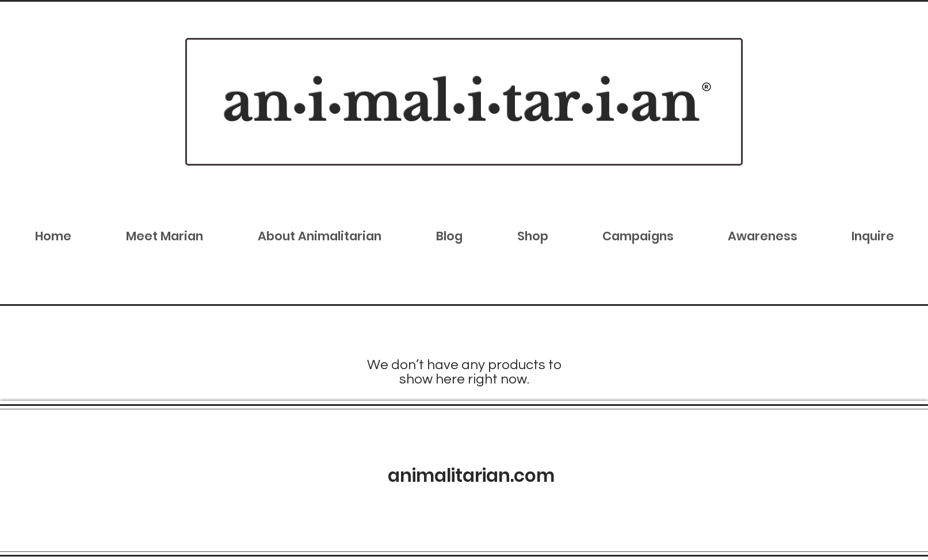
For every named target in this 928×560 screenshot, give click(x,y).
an (257, 102)
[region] (464, 102)
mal (397, 102)
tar (541, 102)
